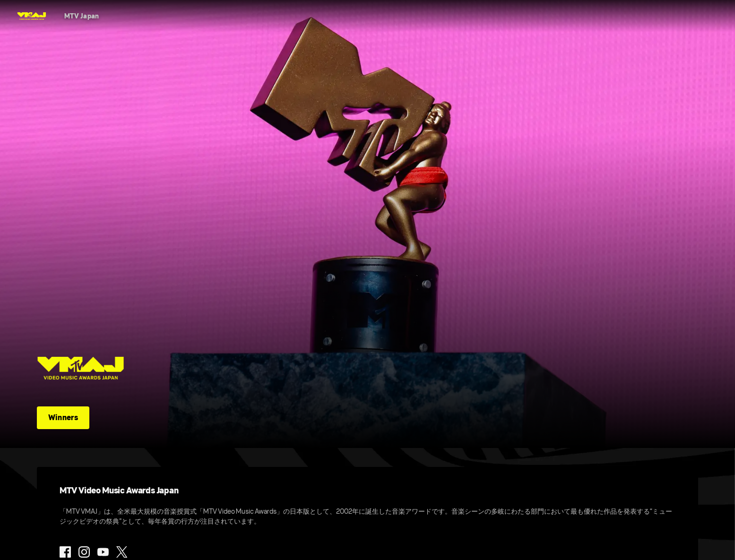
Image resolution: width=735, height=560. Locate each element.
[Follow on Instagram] (84, 552)
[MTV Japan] (82, 16)
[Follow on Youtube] (103, 552)
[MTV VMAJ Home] (32, 16)
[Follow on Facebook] (65, 552)
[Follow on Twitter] (122, 552)
